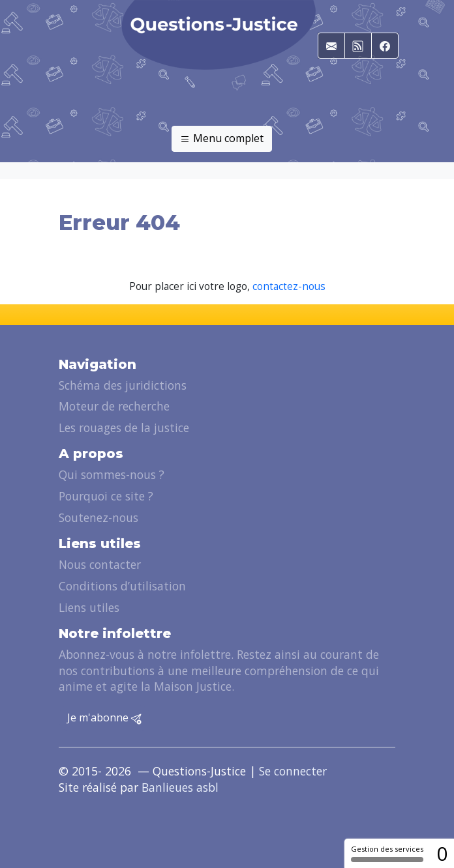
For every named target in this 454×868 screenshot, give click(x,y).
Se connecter (293, 771)
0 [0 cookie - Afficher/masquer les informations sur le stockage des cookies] (442, 853)
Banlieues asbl (180, 787)
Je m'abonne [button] (104, 718)
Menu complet (222, 139)
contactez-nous (289, 286)
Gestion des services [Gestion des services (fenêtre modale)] (387, 853)
